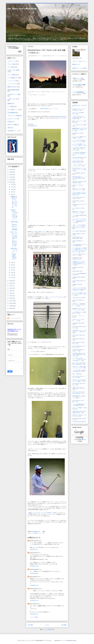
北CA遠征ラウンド (13, 131)
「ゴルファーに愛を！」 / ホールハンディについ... (79, 165)
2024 (11, 175)
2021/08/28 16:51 (34, 585)
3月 (12, 272)
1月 (12, 277)
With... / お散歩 (76, 374)
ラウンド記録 (11, 64)
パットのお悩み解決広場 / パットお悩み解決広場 (79, 405)
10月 (12, 189)
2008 (11, 308)
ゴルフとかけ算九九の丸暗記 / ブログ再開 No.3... (79, 371)
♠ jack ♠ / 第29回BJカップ (78, 241)
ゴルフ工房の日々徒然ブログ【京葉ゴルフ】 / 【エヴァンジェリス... (79, 149)
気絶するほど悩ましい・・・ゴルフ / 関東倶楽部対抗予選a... (79, 177)
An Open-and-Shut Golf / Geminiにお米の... (78, 162)
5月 (12, 267)
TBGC (9, 128)
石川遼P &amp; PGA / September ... (77, 258)
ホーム (47, 625)
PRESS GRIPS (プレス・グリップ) (49, 109)
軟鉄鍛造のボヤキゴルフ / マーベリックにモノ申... (79, 309)
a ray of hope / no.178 (77, 298)
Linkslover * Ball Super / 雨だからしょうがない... (79, 158)
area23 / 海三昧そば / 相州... (79, 234)
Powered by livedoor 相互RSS (79, 422)
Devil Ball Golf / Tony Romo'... (79, 339)
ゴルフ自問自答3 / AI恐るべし (79, 173)
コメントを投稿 (34, 617)
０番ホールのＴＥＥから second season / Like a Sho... (79, 388)
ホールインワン (12, 119)
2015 (11, 291)
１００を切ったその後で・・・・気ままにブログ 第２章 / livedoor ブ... (79, 359)
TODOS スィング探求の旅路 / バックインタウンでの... (79, 367)
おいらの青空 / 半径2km (78, 231)
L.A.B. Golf (63, 118)
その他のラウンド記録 (14, 94)
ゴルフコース (11, 61)
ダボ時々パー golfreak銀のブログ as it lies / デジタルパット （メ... (79, 305)
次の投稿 (30, 625)
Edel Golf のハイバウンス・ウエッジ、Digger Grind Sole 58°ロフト (14, 254)
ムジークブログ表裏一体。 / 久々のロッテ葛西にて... (79, 145)
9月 (12, 192)
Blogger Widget (18, 318)
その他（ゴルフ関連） (14, 70)
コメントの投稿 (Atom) (49, 629)
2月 (12, 275)
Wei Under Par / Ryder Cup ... (79, 335)
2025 (11, 172)
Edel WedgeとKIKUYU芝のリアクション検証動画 (14, 226)
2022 (11, 180)
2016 (11, 288)
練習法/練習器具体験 (13, 90)
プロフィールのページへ (79, 61)
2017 (11, 286)
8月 (12, 194)
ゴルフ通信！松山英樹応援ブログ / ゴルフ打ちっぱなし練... (79, 153)
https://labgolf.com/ (32, 126)
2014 (11, 293)
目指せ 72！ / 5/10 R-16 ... (78, 185)
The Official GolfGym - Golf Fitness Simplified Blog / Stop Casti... (79, 354)
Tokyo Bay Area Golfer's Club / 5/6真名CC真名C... (79, 412)
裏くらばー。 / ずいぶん (78, 316)
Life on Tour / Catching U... (78, 300)
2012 (11, 298)
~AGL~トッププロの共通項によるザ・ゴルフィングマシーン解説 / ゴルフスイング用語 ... (79, 226)
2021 (11, 182)
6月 (12, 265)
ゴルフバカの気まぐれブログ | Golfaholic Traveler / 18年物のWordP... (79, 194)
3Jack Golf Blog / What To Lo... (79, 281)
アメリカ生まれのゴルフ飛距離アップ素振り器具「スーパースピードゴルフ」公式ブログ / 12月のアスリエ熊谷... (79, 250)
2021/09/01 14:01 (34, 601)
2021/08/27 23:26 (34, 566)
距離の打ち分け (12, 87)
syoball (31, 541)
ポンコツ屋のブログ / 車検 (78, 208)
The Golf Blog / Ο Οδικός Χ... (79, 201)
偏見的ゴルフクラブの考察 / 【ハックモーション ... (79, 189)
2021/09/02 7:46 (34, 614)
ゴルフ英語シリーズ (13, 110)
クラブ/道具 (34, 533)
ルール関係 (11, 106)
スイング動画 (11, 75)
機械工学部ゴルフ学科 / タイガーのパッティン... (79, 212)
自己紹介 (10, 122)
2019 (11, 283)
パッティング (41, 533)
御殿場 (9, 104)
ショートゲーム (12, 84)
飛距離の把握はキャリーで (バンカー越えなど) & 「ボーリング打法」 (14, 202)
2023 (11, 177)
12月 (12, 184)
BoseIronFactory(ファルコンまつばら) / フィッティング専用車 (79, 169)
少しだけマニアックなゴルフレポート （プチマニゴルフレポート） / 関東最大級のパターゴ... (79, 221)
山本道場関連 (11, 113)
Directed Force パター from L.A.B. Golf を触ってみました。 (14, 215)
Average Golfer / (76, 271)
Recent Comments (12, 318)
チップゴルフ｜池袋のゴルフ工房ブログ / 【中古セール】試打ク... (79, 294)
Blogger (74, 640)
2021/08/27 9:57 (34, 549)
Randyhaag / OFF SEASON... (79, 277)
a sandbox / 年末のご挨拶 (78, 323)
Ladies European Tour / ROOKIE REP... (78, 238)
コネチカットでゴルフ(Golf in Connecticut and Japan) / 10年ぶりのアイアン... (79, 289)
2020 (11, 281)
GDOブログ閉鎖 (12, 125)
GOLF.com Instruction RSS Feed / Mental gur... (78, 393)
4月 (12, 270)
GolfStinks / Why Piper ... (78, 284)
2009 (11, 306)
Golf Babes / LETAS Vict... (78, 267)
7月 (12, 262)
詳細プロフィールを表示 (79, 68)
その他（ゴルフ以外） (14, 99)
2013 (11, 296)
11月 (12, 187)
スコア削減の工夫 (13, 78)
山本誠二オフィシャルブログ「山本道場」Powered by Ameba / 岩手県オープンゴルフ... (79, 263)
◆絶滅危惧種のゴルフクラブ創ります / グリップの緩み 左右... (79, 130)
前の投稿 (64, 625)
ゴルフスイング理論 (13, 116)
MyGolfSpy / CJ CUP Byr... (78, 133)
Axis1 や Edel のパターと (40, 232)
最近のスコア (76, 64)
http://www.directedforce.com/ (58, 116)
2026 (11, 170)
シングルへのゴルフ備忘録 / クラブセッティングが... (79, 141)
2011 (11, 301)
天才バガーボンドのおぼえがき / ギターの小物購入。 (79, 380)
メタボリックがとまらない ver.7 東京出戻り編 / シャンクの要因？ (79, 117)
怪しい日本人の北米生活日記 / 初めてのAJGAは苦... (79, 364)
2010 (11, 303)
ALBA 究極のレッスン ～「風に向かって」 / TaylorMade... (79, 331)
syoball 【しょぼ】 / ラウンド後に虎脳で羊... (79, 110)
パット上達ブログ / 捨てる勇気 (79, 125)
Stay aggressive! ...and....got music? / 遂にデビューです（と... (79, 397)
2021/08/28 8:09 (34, 573)
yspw (31, 553)
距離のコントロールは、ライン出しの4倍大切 (40, 513)
